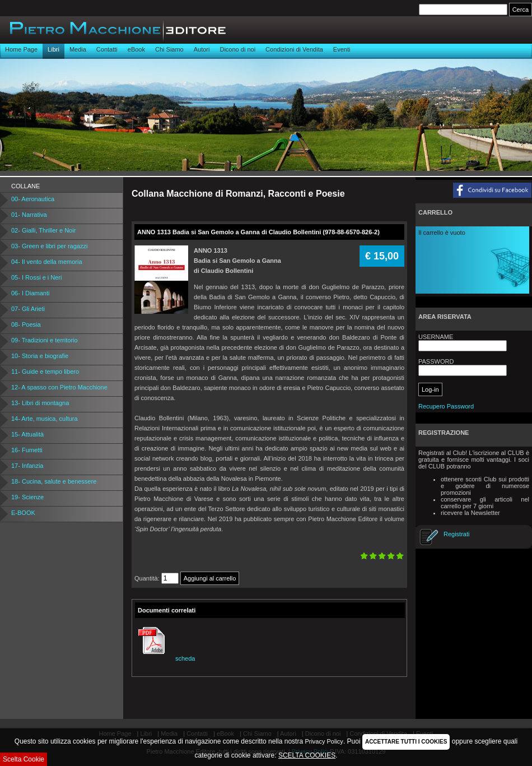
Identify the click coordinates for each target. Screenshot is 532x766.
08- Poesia (26, 324)
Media (78, 49)
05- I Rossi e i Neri (36, 277)
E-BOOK (23, 513)
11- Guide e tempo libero (45, 372)
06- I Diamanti (30, 293)
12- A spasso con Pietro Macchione (59, 387)
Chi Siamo (169, 49)
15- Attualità (27, 434)
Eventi (342, 49)
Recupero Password (446, 406)
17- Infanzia (27, 466)
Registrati (456, 534)
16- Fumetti (27, 450)
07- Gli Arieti (28, 309)
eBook (136, 49)
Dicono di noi (237, 49)
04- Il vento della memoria (47, 262)
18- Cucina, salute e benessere (54, 481)
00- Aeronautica (33, 199)
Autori (202, 49)
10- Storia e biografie (40, 356)
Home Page (21, 49)
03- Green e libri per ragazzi (49, 246)
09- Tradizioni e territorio (45, 340)
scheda (165, 658)
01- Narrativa (29, 215)
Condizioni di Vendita (294, 49)
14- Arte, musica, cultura (45, 419)
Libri (53, 49)
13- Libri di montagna (40, 403)
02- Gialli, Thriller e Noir (43, 230)
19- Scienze (27, 497)
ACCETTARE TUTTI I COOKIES (406, 742)
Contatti (107, 49)
